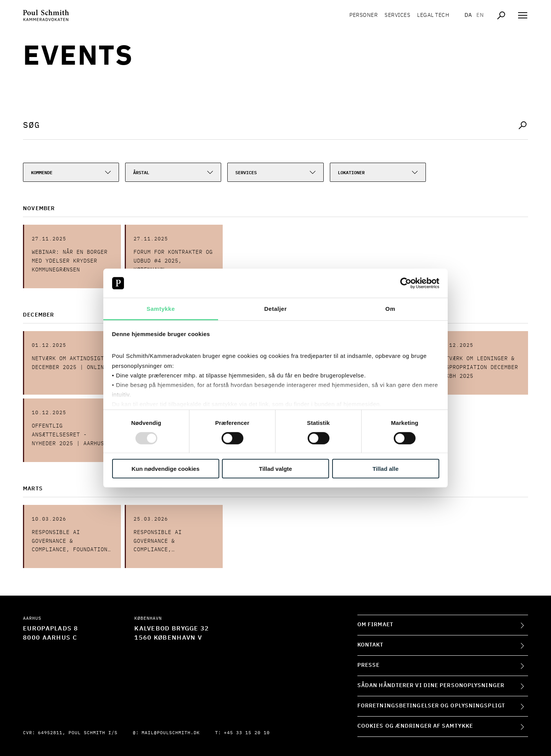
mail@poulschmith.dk (171, 733)
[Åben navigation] (523, 15)
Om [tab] (390, 309)
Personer (364, 15)
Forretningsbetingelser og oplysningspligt (431, 706)
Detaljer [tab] (275, 309)
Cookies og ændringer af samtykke (415, 726)
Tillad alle (385, 469)
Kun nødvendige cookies (166, 469)
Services (397, 15)
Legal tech (433, 15)
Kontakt (371, 645)
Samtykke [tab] (161, 309)
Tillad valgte (275, 469)
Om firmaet (375, 625)
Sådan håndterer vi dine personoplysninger (431, 686)
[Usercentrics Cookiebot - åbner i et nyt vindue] (406, 283)
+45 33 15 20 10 (247, 733)
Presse (369, 665)
